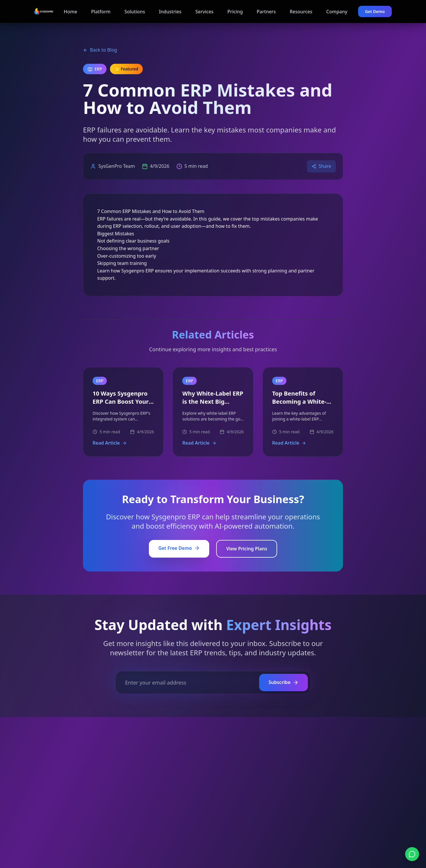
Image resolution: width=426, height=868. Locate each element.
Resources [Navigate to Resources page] (301, 12)
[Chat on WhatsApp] (412, 854)
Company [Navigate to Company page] (337, 12)
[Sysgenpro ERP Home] (44, 11)
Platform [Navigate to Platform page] (101, 12)
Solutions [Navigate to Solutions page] (135, 12)
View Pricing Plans (247, 549)
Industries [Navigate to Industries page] (170, 12)
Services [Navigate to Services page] (204, 12)
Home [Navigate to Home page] (71, 12)
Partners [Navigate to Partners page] (266, 12)
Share (321, 166)
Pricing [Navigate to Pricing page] (235, 12)
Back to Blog (100, 50)
